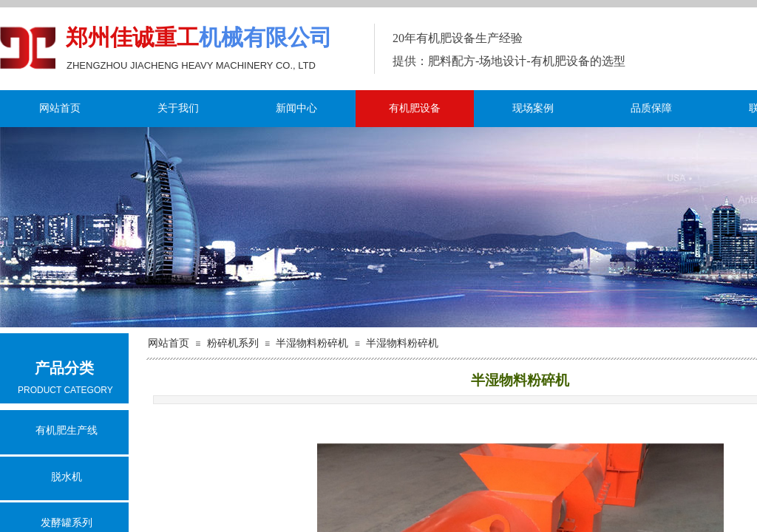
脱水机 (67, 477)
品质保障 (651, 108)
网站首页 (60, 108)
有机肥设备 (415, 108)
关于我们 (178, 108)
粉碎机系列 (233, 343)
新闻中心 (296, 108)
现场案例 (533, 108)
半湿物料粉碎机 (312, 343)
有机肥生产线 (67, 430)
